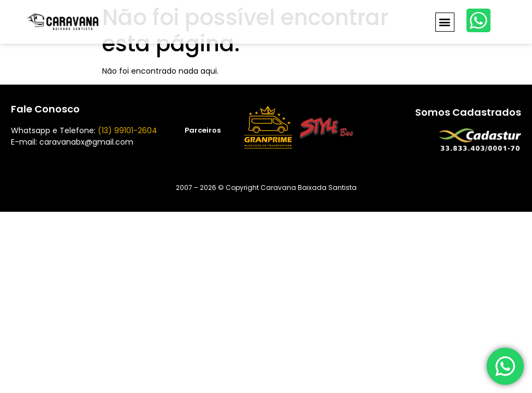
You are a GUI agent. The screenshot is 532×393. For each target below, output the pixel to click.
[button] (445, 22)
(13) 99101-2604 (128, 130)
